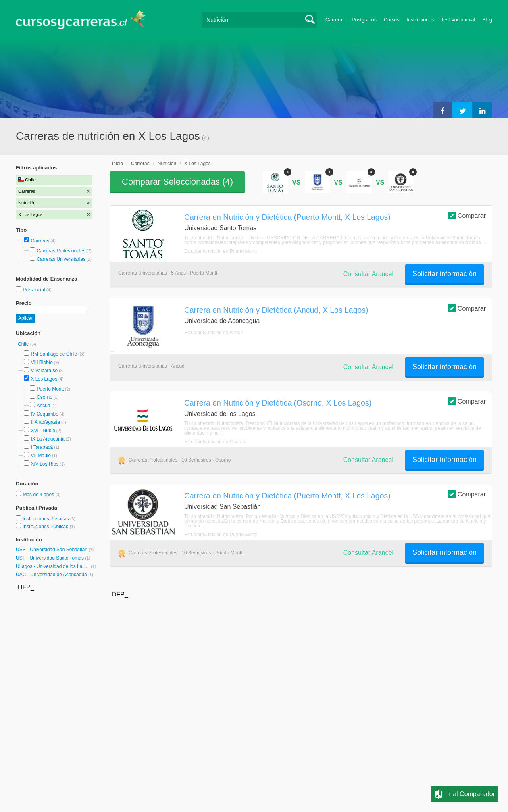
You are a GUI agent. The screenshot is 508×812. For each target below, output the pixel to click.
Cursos (392, 20)
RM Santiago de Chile (54, 354)
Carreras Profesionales (61, 251)
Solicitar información (444, 274)
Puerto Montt (50, 389)
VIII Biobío (41, 362)
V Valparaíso (44, 371)
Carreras (335, 20)
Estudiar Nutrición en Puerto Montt (220, 251)
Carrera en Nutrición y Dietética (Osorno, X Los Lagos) (278, 403)
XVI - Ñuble (43, 431)
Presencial (34, 290)
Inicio (117, 164)
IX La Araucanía (47, 439)
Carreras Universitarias (61, 259)
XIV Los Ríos (44, 464)
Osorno (44, 397)
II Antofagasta (45, 422)
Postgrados (364, 20)
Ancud (43, 406)
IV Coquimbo (44, 414)
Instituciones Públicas (49, 527)
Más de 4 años (39, 495)
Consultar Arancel (368, 274)
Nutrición (167, 164)
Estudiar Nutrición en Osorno (215, 442)
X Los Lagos (44, 379)
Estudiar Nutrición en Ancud (214, 333)
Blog (487, 20)
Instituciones (420, 20)
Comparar (467, 215)
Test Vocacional (458, 20)
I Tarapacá (42, 447)
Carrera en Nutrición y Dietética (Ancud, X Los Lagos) (276, 310)
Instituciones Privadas (49, 519)
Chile (24, 344)
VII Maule (41, 456)
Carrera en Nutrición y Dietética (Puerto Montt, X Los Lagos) (287, 217)
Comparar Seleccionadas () (177, 182)
